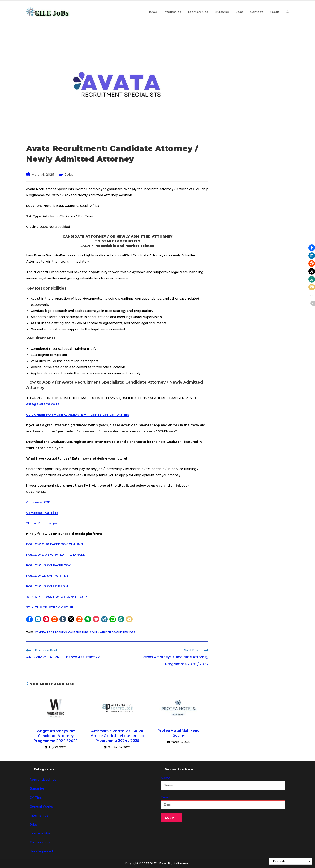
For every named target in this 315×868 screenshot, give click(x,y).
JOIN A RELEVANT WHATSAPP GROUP (57, 597)
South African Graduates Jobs (113, 632)
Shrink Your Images (42, 523)
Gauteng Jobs (78, 632)
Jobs (69, 175)
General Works (41, 806)
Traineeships (40, 842)
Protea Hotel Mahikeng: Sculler (179, 733)
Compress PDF (38, 502)
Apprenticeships (43, 780)
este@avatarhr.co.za (43, 404)
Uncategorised (41, 851)
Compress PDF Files (42, 513)
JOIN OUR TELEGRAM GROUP (50, 607)
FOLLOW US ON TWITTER (47, 576)
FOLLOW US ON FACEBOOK (49, 565)
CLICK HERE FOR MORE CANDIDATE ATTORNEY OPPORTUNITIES (78, 415)
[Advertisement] (255, 58)
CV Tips (36, 797)
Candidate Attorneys (51, 632)
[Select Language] (290, 861)
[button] (30, 619)
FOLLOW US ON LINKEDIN (47, 586)
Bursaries (37, 788)
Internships (39, 815)
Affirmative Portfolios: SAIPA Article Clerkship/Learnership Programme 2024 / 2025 (117, 736)
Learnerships (40, 833)
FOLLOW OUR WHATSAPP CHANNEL (56, 555)
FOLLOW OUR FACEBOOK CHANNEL (55, 544)
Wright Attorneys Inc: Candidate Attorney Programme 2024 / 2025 (56, 736)
